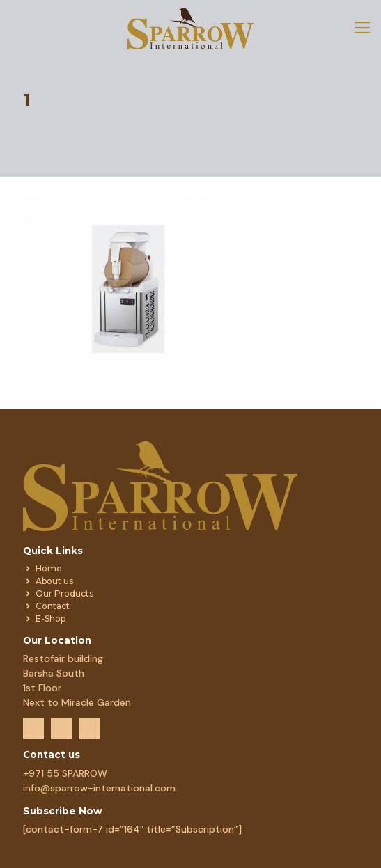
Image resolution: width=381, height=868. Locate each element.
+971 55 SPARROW (65, 773)
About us (54, 581)
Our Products (64, 593)
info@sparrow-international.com (99, 788)
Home (49, 568)
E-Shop (50, 618)
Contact (53, 606)
